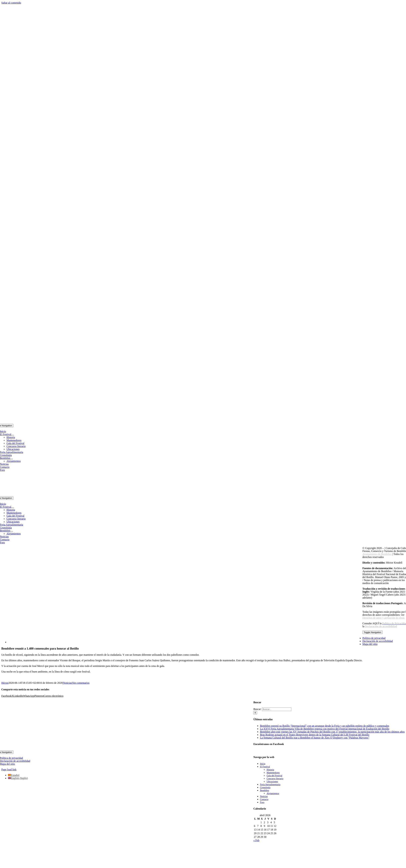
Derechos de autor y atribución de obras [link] (383, 618)
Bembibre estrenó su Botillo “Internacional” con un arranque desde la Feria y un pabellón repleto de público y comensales (325, 726)
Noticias (67, 683)
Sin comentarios (81, 683)
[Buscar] (255, 713)
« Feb (256, 840)
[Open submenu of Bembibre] (12, 459)
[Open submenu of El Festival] (13, 435)
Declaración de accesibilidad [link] (381, 626)
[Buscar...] (277, 709)
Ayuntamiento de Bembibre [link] (377, 554)
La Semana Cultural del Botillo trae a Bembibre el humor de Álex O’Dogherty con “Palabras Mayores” (315, 738)
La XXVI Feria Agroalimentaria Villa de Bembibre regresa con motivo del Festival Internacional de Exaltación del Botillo (325, 729)
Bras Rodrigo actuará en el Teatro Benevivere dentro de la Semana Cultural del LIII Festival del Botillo (315, 735)
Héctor (5, 683)
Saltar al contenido (11, 3)
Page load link (9, 770)
